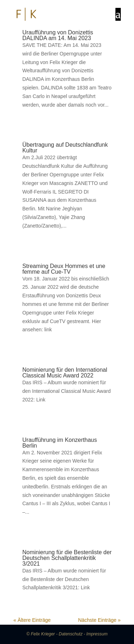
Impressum (97, 634)
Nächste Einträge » (99, 620)
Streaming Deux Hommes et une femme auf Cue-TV (64, 269)
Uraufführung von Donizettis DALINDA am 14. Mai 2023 (58, 35)
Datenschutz (71, 634)
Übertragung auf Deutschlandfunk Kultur (65, 148)
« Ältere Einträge (32, 620)
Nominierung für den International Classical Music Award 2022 (65, 373)
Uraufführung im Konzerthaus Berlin (60, 443)
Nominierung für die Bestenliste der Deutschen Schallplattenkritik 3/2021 (67, 558)
